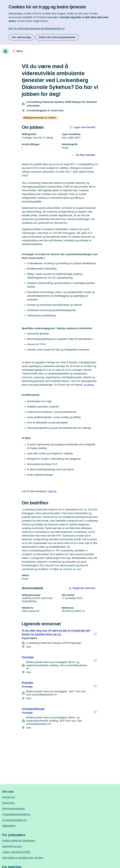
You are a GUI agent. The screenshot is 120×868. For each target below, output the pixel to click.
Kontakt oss (9, 797)
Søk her (52, 491)
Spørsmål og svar (12, 846)
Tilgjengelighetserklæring (16, 814)
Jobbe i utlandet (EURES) (16, 852)
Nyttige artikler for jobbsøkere (19, 841)
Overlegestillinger (33, 709)
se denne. (89, 385)
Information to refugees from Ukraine (23, 858)
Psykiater (28, 683)
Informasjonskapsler (14, 809)
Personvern (8, 803)
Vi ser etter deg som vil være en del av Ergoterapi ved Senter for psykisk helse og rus (56, 632)
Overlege (28, 657)
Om (14, 820)
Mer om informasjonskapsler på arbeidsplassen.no (37, 28)
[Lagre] (95, 634)
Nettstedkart (9, 826)
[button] (82, 588)
